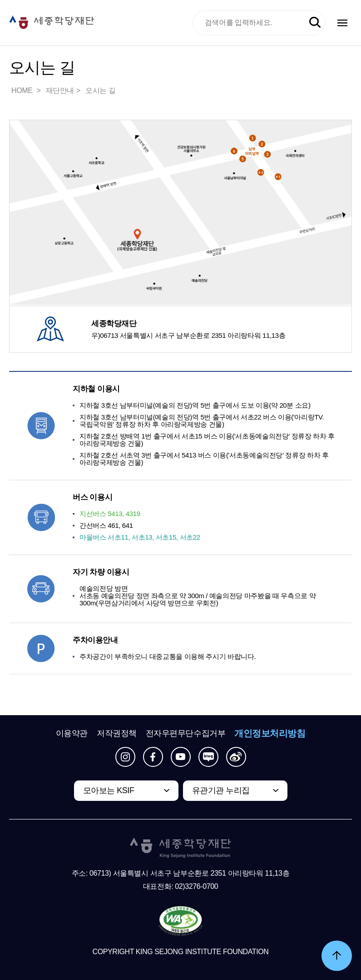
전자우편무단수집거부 (186, 733)
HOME (23, 90)
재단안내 (60, 90)
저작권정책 (117, 733)
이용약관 (72, 733)
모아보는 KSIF (109, 790)
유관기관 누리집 (221, 790)
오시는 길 (100, 90)
